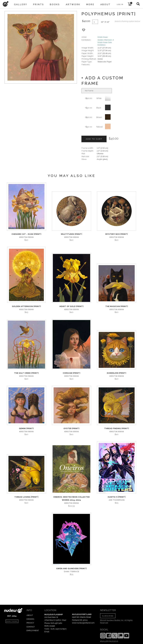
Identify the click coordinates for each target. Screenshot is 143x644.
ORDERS (30, 619)
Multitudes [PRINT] (72, 234)
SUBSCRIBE (108, 616)
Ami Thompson (117, 500)
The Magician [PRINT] (117, 306)
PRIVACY (30, 623)
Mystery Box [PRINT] (117, 234)
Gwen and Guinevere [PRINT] (71, 568)
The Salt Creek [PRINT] (26, 373)
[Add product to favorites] (84, 30)
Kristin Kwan (103, 37)
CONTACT (31, 627)
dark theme (12, 621)
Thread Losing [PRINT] (26, 497)
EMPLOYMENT (33, 631)
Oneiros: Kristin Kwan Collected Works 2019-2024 (72, 498)
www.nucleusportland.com (83, 623)
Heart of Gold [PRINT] (71, 306)
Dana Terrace (72, 572)
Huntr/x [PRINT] (117, 497)
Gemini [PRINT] (26, 428)
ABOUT (30, 615)
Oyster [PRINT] (71, 428)
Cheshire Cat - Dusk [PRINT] (26, 234)
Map (64, 620)
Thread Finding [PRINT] (117, 428)
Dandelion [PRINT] (117, 373)
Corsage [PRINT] (72, 373)
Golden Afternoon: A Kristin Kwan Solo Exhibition (106, 42)
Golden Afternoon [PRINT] (26, 306)
